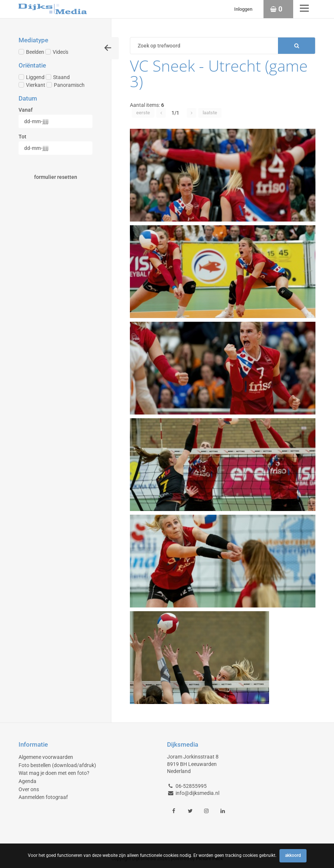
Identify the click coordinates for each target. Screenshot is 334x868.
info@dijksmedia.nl (197, 793)
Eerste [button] (143, 113)
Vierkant (32, 85)
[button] (161, 113)
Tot (22, 137)
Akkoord (293, 855)
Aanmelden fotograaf (43, 797)
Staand (58, 77)
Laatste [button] (210, 113)
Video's (57, 52)
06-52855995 (191, 786)
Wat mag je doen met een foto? (54, 773)
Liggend (32, 77)
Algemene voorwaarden (46, 757)
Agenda (27, 781)
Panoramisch (66, 85)
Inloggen (243, 9)
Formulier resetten (56, 177)
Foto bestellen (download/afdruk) (57, 765)
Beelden (31, 52)
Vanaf (26, 110)
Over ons (29, 789)
